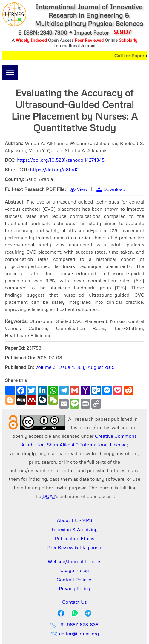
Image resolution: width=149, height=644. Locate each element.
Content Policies (75, 580)
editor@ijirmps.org (75, 634)
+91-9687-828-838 (74, 625)
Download (114, 189)
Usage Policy (74, 570)
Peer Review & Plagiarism (74, 547)
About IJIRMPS (74, 520)
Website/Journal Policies (75, 561)
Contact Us (74, 602)
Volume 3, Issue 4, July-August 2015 (75, 367)
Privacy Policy (74, 588)
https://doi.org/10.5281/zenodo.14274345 (61, 160)
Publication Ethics (75, 538)
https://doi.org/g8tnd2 (54, 170)
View (82, 189)
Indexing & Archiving (74, 529)
